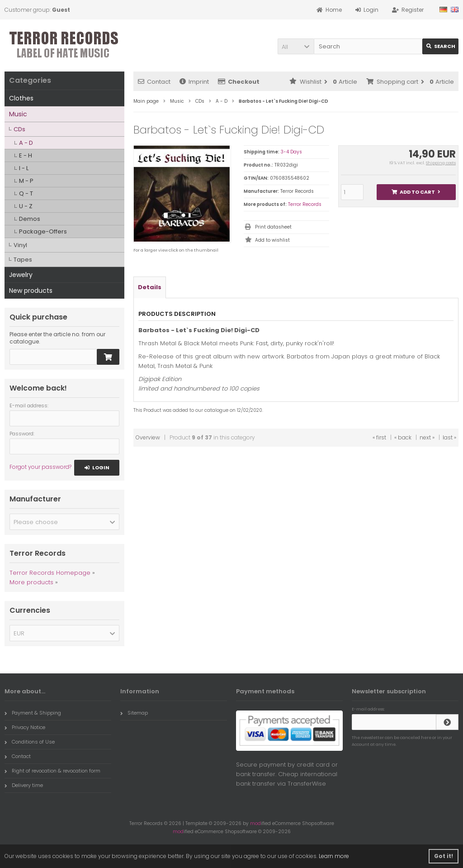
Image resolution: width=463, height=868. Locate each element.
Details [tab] (150, 287)
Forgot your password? (40, 467)
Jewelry (21, 275)
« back (403, 437)
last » (449, 437)
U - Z (26, 206)
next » (427, 437)
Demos (30, 219)
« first (379, 437)
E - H (26, 155)
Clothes (21, 98)
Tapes (23, 260)
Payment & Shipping (33, 713)
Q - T (26, 193)
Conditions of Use (30, 742)
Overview (148, 437)
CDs (19, 129)
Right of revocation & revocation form (52, 771)
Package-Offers (43, 231)
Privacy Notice (25, 727)
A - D (26, 143)
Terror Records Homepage (50, 573)
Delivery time (24, 785)
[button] (296, 46)
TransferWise (307, 784)
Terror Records (305, 204)
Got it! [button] (444, 856)
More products (31, 582)
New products (31, 291)
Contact (154, 82)
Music (18, 114)
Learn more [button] (334, 856)
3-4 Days (291, 152)
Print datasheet (273, 227)
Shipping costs (441, 163)
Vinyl (20, 245)
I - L (24, 168)
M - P (26, 181)
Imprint (194, 82)
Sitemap (134, 713)
